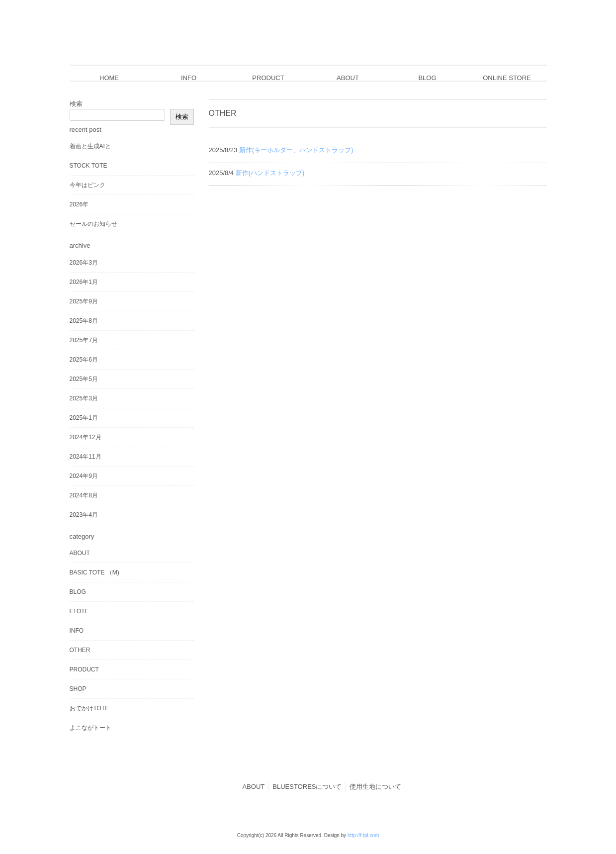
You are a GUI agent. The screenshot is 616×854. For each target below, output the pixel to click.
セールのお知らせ (93, 224)
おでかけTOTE (89, 708)
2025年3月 (84, 398)
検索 (76, 104)
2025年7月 (84, 340)
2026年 (79, 204)
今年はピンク (88, 185)
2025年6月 (84, 360)
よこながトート (90, 728)
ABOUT (80, 553)
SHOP (78, 689)
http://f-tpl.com (363, 835)
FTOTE (79, 611)
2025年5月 (84, 379)
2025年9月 (84, 301)
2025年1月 (84, 418)
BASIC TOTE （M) (94, 572)
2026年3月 (84, 263)
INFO (77, 631)
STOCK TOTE (88, 166)
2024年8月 (84, 495)
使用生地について (375, 787)
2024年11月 (86, 457)
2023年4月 (84, 515)
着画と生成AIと (90, 146)
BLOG (78, 592)
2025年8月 (84, 321)
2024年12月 (86, 437)
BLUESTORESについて (307, 787)
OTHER (80, 650)
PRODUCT (84, 669)
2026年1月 (84, 282)
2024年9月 (84, 476)
